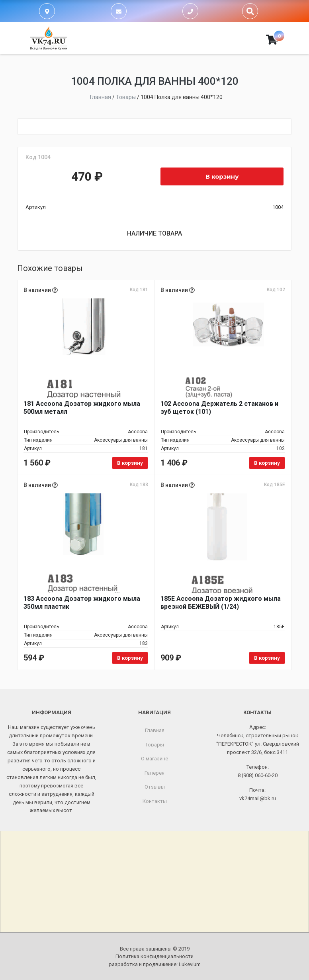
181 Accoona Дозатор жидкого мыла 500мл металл (82, 408)
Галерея (154, 773)
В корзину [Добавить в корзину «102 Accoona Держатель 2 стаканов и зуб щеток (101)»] (267, 463)
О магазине (154, 759)
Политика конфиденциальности (154, 956)
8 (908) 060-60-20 (258, 775)
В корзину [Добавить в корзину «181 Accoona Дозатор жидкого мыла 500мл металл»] (130, 463)
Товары (155, 745)
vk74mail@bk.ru (258, 798)
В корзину (222, 176)
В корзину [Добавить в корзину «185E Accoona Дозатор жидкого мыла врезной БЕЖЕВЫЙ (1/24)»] (267, 658)
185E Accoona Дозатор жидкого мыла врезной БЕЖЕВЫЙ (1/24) (221, 603)
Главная (155, 730)
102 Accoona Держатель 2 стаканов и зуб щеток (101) (219, 408)
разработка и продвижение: (155, 964)
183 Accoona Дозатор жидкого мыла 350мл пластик (82, 603)
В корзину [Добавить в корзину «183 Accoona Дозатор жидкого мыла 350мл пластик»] (130, 658)
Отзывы (155, 787)
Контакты (155, 801)
